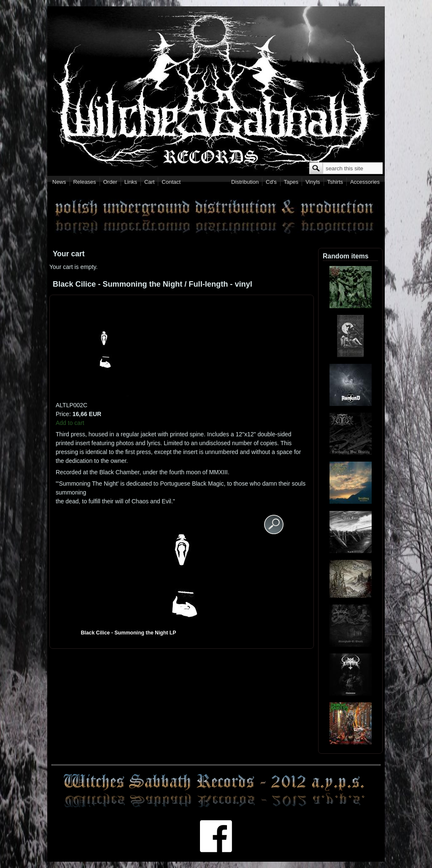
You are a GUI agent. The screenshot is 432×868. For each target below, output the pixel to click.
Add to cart (70, 423)
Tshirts (335, 182)
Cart (150, 182)
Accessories (365, 182)
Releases (84, 182)
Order (110, 182)
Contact (171, 182)
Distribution (245, 182)
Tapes (291, 182)
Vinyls (313, 182)
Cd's (271, 182)
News (59, 182)
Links (131, 182)
